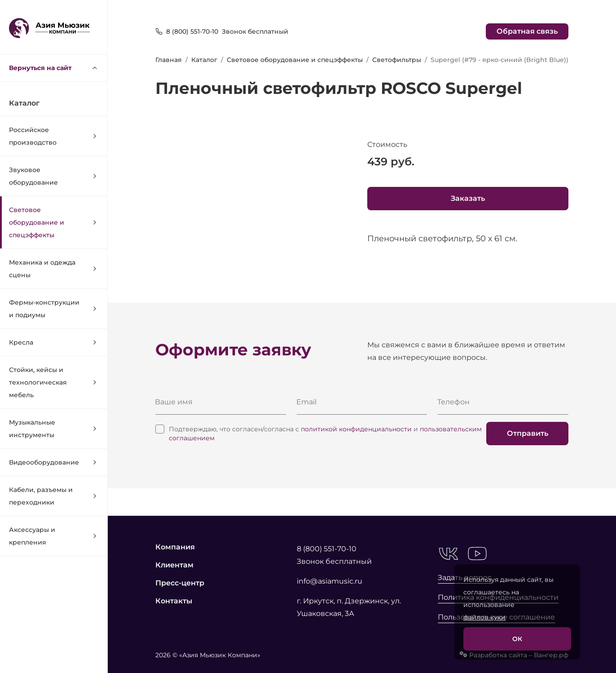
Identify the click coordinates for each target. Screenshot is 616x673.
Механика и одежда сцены (54, 269)
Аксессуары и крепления (54, 536)
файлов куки (484, 617)
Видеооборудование (54, 462)
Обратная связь (527, 31)
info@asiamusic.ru (330, 581)
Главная (169, 60)
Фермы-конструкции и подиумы (54, 309)
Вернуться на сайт (54, 68)
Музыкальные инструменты (54, 429)
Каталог (204, 60)
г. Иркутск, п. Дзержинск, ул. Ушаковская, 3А (349, 607)
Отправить (528, 433)
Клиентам (174, 565)
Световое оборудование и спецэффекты (54, 222)
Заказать (468, 198)
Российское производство (54, 136)
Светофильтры (397, 60)
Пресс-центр (180, 583)
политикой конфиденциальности (356, 429)
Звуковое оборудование (54, 176)
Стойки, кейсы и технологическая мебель (54, 382)
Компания (175, 547)
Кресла (54, 342)
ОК (517, 639)
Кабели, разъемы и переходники (54, 496)
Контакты (174, 601)
